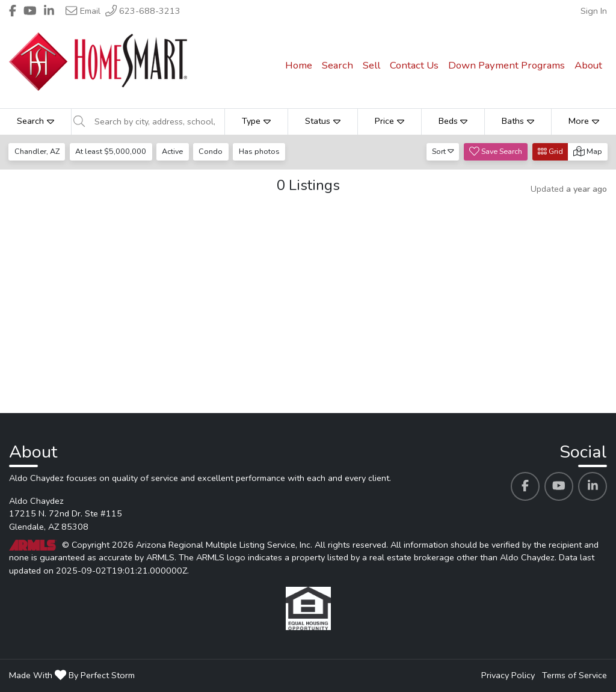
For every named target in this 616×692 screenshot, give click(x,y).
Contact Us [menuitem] (414, 65)
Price (390, 121)
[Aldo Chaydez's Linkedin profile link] (593, 486)
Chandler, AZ (37, 151)
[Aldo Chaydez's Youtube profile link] (559, 486)
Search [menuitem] (337, 65)
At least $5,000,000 (111, 151)
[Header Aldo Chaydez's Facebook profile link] (13, 11)
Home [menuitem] (299, 65)
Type (256, 121)
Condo (211, 151)
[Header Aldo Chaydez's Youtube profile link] (30, 11)
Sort (443, 151)
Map (588, 151)
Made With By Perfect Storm (72, 675)
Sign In (594, 11)
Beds (453, 121)
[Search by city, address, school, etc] (156, 121)
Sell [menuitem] (371, 65)
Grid (550, 151)
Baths (518, 121)
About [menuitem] (588, 65)
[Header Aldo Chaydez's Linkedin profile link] (49, 11)
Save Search (496, 151)
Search (35, 121)
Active (172, 151)
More (584, 121)
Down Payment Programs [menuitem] (507, 65)
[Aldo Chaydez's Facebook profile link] (525, 486)
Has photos (259, 151)
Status (323, 121)
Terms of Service (574, 675)
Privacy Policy (508, 675)
